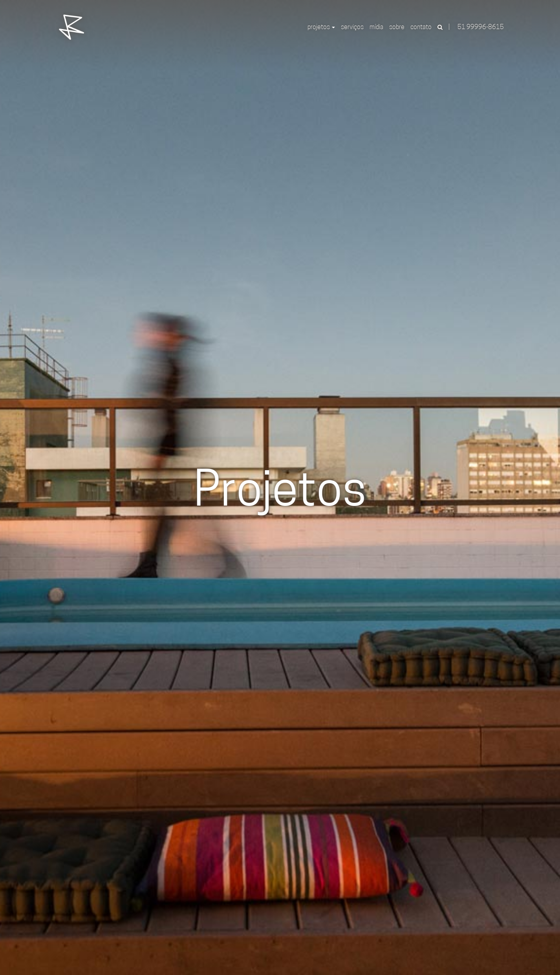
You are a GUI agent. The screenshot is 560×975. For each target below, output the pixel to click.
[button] (440, 27)
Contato (421, 27)
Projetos (321, 27)
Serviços (352, 27)
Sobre (397, 27)
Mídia (376, 27)
